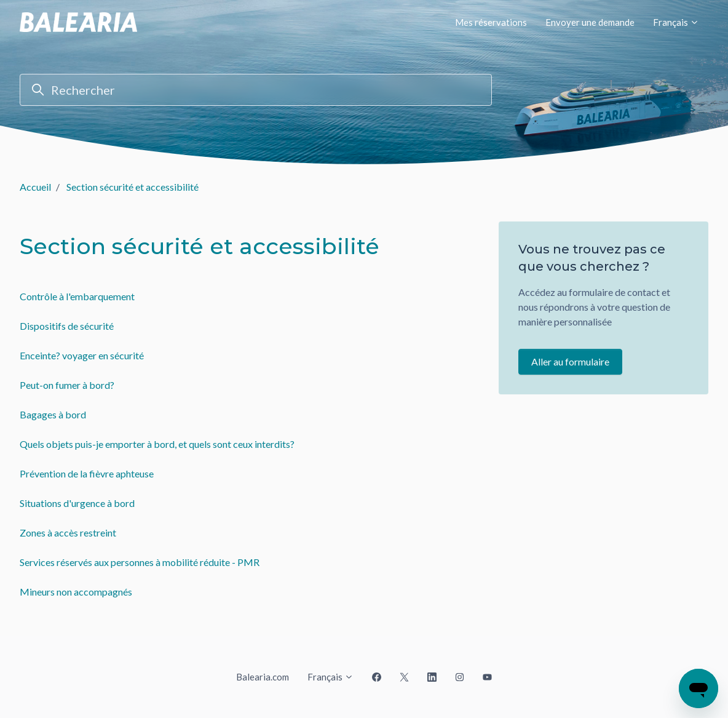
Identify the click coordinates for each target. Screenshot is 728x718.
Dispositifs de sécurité (67, 326)
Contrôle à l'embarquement (77, 296)
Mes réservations (491, 22)
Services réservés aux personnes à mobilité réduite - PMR (140, 562)
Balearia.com (263, 677)
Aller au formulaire (570, 361)
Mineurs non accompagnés (76, 592)
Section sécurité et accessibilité (133, 187)
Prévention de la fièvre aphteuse (87, 473)
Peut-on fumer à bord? (67, 385)
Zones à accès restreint (68, 533)
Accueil (35, 187)
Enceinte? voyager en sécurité (82, 355)
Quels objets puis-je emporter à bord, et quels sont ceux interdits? (157, 444)
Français (676, 22)
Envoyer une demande (590, 22)
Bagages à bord (53, 414)
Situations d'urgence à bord (77, 503)
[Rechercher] (256, 90)
